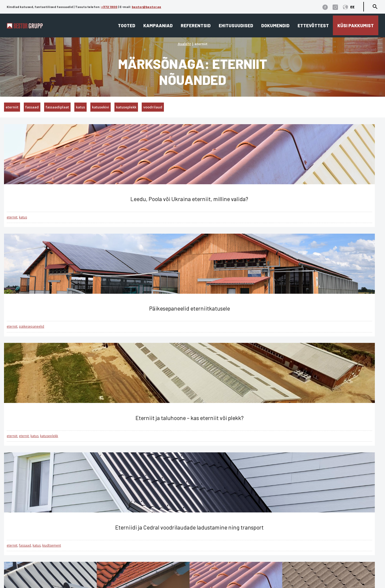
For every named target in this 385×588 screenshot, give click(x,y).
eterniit (12, 107)
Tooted (127, 25)
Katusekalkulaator (214, 513)
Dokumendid (275, 25)
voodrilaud (153, 107)
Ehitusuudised (236, 25)
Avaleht (184, 44)
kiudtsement (52, 337)
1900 (69, 531)
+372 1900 (109, 7)
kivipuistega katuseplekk (208, 337)
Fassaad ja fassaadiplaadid (140, 529)
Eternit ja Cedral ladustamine (226, 544)
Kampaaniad (158, 25)
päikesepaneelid (157, 224)
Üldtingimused (43, 571)
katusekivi (101, 107)
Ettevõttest (313, 25)
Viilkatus (120, 513)
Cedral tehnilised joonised (222, 560)
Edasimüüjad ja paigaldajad (225, 537)
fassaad (32, 107)
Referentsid (196, 25)
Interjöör (120, 537)
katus (80, 107)
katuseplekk (126, 107)
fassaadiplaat (57, 107)
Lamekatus (122, 521)
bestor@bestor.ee (147, 7)
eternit (275, 224)
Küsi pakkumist (356, 25)
